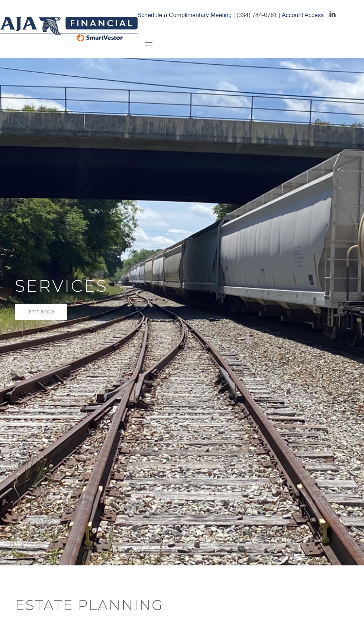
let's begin (41, 312)
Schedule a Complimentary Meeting (185, 15)
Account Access (303, 15)
